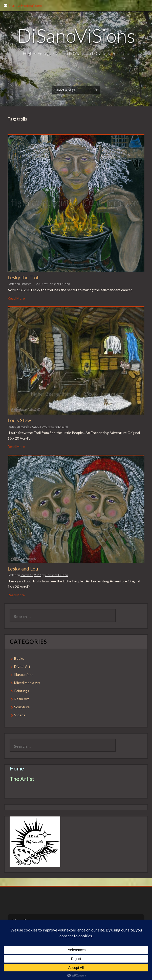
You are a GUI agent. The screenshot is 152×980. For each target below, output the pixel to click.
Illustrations (24, 675)
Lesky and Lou (23, 569)
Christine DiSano (59, 284)
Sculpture (22, 707)
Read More (16, 298)
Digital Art (22, 666)
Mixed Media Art (27, 683)
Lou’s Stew (19, 420)
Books (19, 658)
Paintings (22, 691)
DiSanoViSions (76, 35)
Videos (20, 715)
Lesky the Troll (24, 277)
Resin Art (22, 699)
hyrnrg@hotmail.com (26, 5)
